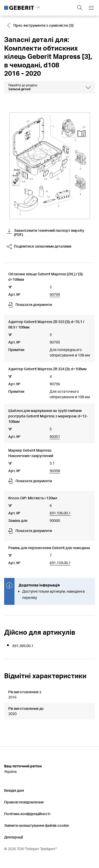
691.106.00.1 (60, 513)
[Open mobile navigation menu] (91, 8)
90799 (55, 294)
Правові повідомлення (24, 802)
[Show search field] (80, 8)
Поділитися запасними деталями (39, 247)
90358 (55, 471)
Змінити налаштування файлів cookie (37, 825)
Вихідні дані (14, 790)
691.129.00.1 (60, 563)
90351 (55, 436)
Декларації (13, 837)
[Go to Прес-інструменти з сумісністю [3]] (41, 25)
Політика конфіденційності (27, 814)
